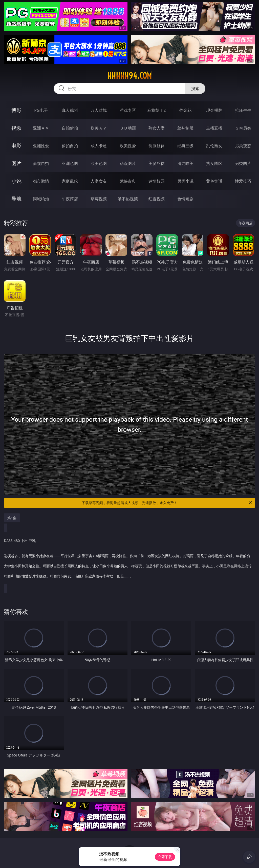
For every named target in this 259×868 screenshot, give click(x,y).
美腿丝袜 (157, 163)
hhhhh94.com (129, 76)
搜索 (195, 89)
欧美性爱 (128, 146)
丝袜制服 (185, 128)
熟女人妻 (157, 128)
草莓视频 (99, 199)
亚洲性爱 (41, 146)
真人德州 (70, 110)
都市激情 (41, 181)
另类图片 (243, 163)
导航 (16, 199)
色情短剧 (185, 199)
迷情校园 (157, 181)
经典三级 (185, 146)
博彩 (16, 110)
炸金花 (185, 110)
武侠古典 (128, 181)
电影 (16, 146)
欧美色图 (99, 163)
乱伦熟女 (214, 146)
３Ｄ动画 (128, 128)
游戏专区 (128, 110)
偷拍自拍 (70, 146)
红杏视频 (157, 199)
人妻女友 (99, 181)
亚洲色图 (70, 163)
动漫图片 (128, 163)
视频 (16, 128)
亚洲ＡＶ (41, 128)
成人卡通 (99, 146)
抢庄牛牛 (243, 110)
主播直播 (214, 128)
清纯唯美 (185, 163)
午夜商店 (70, 199)
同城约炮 (41, 199)
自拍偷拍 (70, 128)
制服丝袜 (157, 146)
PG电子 (41, 110)
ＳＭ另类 (243, 128)
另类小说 (185, 181)
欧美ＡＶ (99, 128)
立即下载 (165, 857)
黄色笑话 (214, 181)
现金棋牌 (214, 110)
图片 (16, 163)
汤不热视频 (128, 199)
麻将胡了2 (156, 110)
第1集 (12, 518)
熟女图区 (214, 163)
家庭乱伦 (70, 181)
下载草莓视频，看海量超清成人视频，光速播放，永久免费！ (167, 503)
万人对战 (99, 110)
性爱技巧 (243, 181)
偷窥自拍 (41, 163)
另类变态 (243, 146)
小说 (16, 181)
